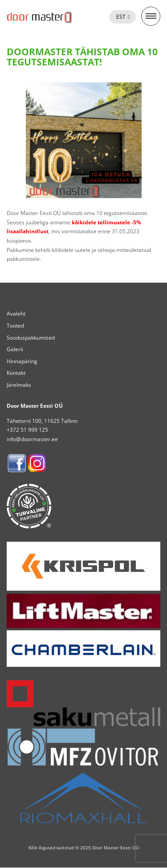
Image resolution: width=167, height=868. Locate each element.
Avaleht (16, 314)
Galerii (15, 349)
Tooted (15, 326)
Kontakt (16, 373)
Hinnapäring (22, 361)
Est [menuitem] (121, 17)
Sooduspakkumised (31, 338)
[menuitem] (122, 17)
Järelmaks (19, 385)
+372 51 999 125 (27, 430)
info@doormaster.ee (32, 439)
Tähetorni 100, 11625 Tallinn (42, 421)
